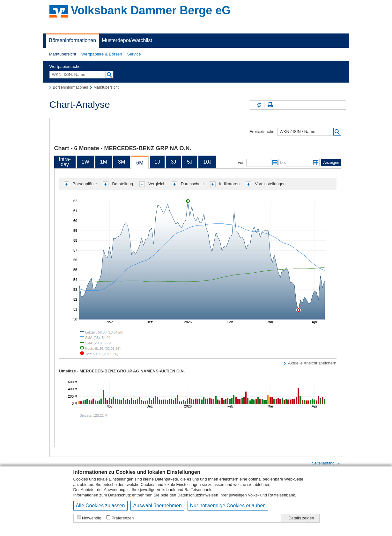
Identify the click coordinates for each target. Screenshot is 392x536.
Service (134, 54)
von (241, 162)
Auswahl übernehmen (157, 506)
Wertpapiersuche (65, 66)
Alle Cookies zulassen (100, 506)
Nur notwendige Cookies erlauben (228, 506)
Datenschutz (119, 495)
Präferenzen (123, 518)
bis (283, 162)
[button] (63, 54)
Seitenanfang (326, 464)
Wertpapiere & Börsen (102, 54)
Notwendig (92, 518)
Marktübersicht (63, 54)
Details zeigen (301, 518)
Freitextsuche (262, 132)
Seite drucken (270, 105)
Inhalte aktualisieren (259, 105)
